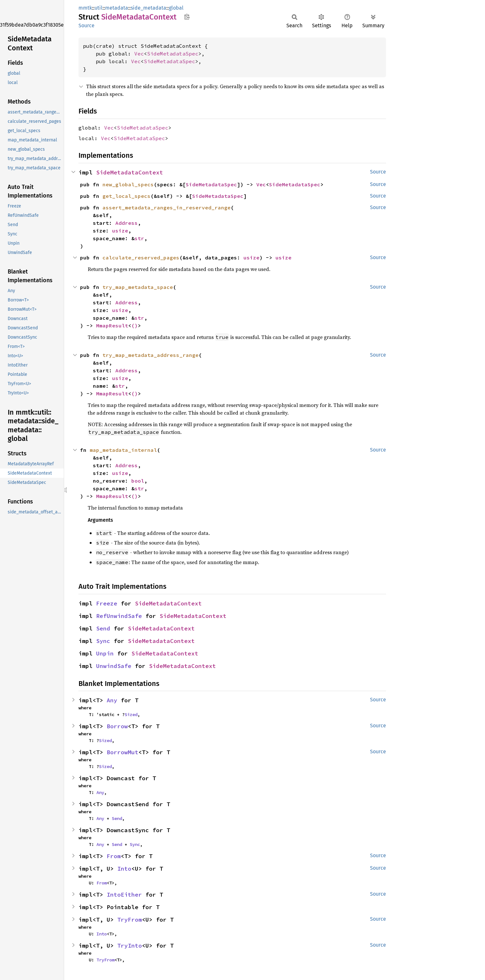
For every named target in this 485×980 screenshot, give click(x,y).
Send (103, 628)
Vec (139, 54)
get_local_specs (127, 196)
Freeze (107, 603)
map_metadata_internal (123, 450)
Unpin (105, 653)
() (135, 325)
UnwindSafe (114, 666)
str (139, 238)
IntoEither (124, 895)
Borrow (117, 726)
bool (138, 481)
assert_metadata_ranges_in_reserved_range (167, 207)
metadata (117, 8)
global (176, 8)
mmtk (85, 8)
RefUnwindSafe (119, 616)
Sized (131, 714)
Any (112, 700)
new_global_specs (128, 184)
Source (86, 25)
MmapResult (112, 325)
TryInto (130, 946)
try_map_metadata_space (138, 287)
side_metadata (148, 8)
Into (124, 869)
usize (120, 231)
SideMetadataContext (130, 172)
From (114, 856)
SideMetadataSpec (173, 54)
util (99, 8)
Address (127, 223)
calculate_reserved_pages (141, 258)
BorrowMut (123, 752)
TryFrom (130, 920)
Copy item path (187, 17)
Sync (103, 641)
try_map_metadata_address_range (151, 355)
